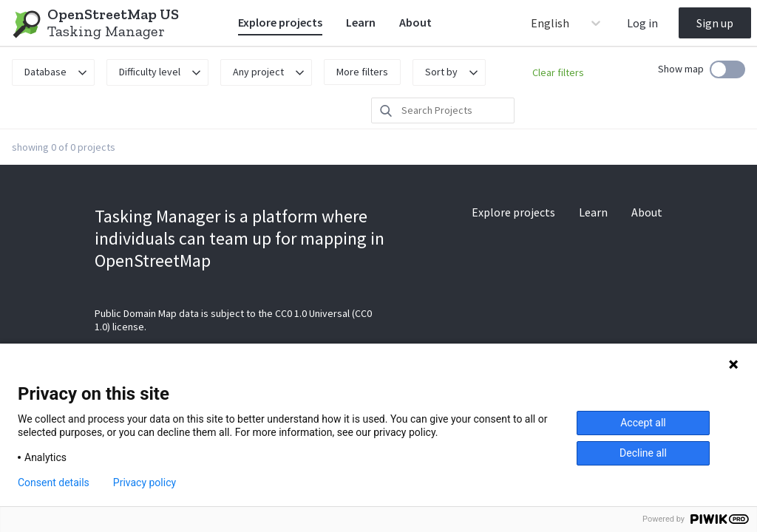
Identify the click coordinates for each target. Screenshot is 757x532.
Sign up (715, 23)
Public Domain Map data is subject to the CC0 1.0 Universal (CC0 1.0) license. (233, 320)
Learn (361, 22)
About (415, 22)
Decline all (643, 453)
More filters (362, 72)
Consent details (54, 482)
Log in (642, 23)
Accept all (643, 423)
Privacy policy (145, 482)
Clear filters (558, 72)
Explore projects (280, 22)
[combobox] (532, 23)
